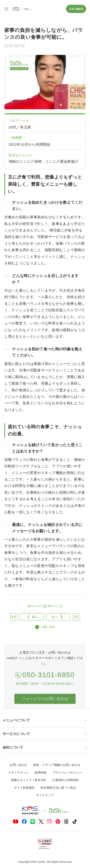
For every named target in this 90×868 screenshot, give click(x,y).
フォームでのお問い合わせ (45, 699)
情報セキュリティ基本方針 (29, 780)
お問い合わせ (18, 765)
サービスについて (45, 734)
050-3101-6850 (48, 675)
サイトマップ (45, 795)
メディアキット (18, 773)
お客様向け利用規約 (66, 780)
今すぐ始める (76, 9)
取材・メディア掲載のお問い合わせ (57, 765)
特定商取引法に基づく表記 (58, 788)
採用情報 (40, 773)
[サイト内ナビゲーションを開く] (7, 9)
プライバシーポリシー (67, 773)
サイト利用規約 (24, 788)
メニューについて (45, 720)
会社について (45, 747)
